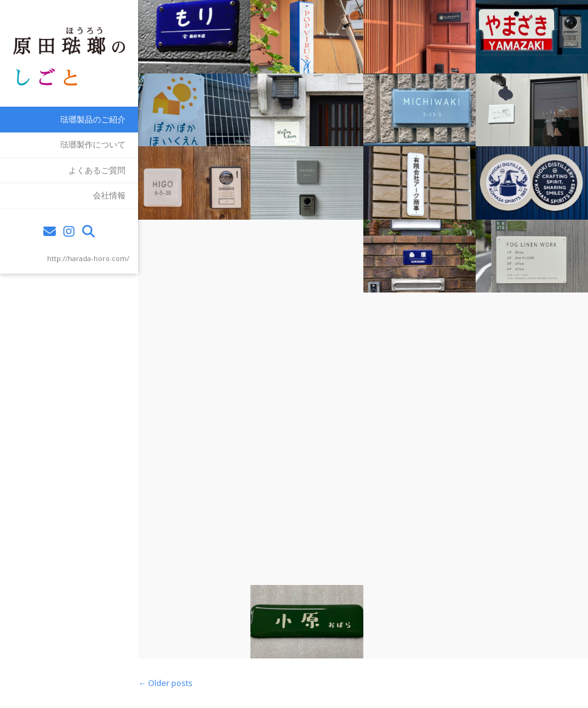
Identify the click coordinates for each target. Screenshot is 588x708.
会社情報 (109, 195)
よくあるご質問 (97, 170)
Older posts (165, 683)
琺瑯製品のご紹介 (93, 119)
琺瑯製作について (93, 144)
